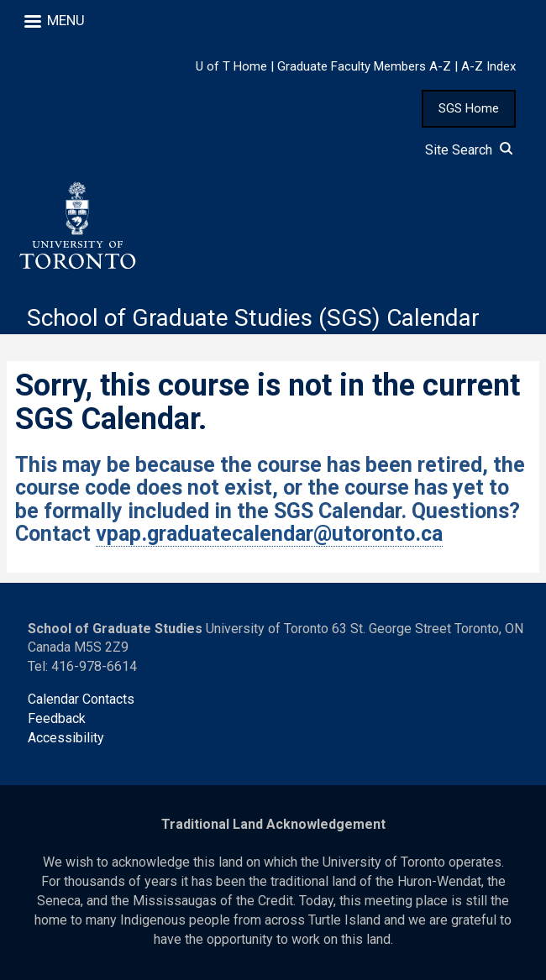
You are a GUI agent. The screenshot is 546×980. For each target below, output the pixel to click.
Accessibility (66, 738)
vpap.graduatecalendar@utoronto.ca (269, 534)
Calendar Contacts (81, 699)
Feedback (57, 718)
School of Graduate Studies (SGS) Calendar (253, 318)
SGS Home (469, 108)
